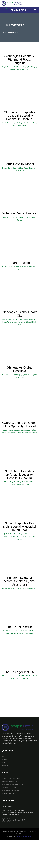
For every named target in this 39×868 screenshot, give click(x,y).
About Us (5, 759)
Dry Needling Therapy (9, 781)
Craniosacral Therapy (9, 787)
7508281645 (7, 806)
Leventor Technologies (24, 836)
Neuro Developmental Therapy (12, 784)
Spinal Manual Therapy (10, 793)
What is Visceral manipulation (12, 790)
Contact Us (5, 765)
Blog (3, 762)
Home (4, 32)
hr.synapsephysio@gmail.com (13, 810)
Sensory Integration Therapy (11, 778)
